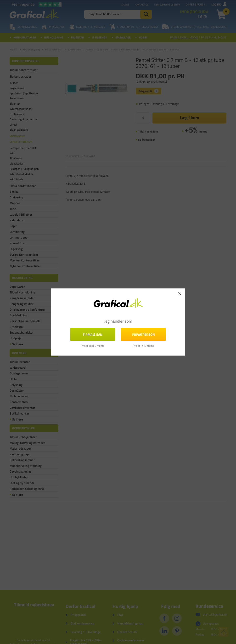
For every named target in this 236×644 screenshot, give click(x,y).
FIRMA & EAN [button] (93, 334)
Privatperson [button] (143, 334)
